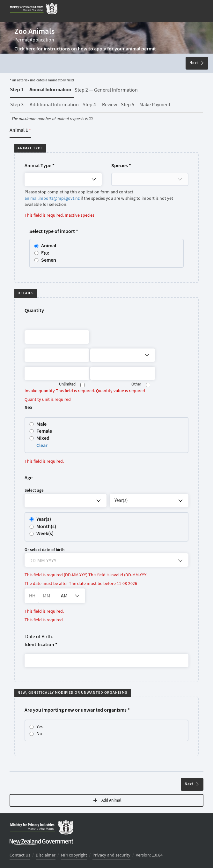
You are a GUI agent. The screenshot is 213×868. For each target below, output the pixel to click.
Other (136, 384)
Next (196, 63)
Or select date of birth (44, 550)
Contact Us (20, 855)
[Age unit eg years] (149, 501)
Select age (34, 490)
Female (44, 431)
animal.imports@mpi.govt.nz (52, 198)
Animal (49, 246)
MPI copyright (74, 855)
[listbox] (69, 596)
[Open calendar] (180, 561)
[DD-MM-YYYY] (82, 562)
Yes (37, 727)
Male (41, 424)
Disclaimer (46, 855)
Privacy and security (111, 855)
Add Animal (107, 801)
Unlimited (67, 384)
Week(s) (45, 534)
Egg (45, 253)
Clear (42, 446)
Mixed (43, 438)
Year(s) (44, 519)
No (36, 734)
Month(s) (46, 527)
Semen (49, 260)
